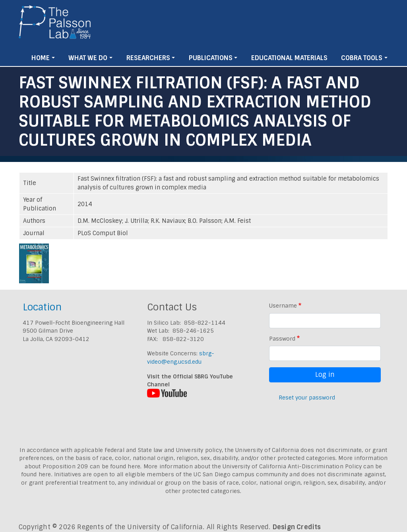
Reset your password (307, 398)
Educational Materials (289, 58)
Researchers (148, 58)
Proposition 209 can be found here (92, 466)
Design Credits (297, 527)
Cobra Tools (362, 58)
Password (282, 339)
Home (41, 58)
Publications (211, 58)
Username (283, 306)
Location (42, 307)
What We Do (88, 58)
